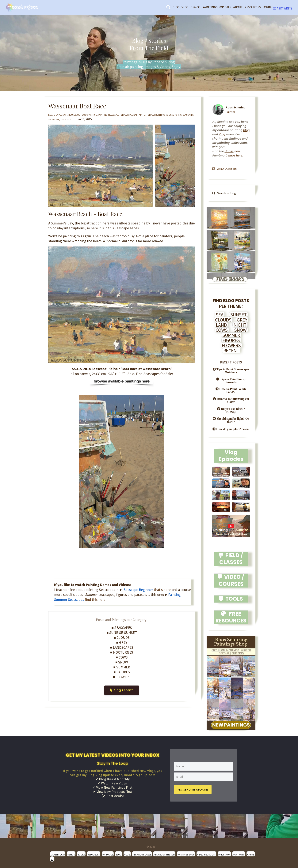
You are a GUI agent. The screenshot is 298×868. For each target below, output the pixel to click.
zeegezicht (66, 119)
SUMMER (231, 335)
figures (72, 115)
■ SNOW (122, 662)
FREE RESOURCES (231, 617)
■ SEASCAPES (122, 628)
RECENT (231, 351)
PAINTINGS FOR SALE (217, 7)
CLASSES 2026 (58, 854)
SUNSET (238, 315)
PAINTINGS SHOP (186, 854)
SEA (220, 315)
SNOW (240, 330)
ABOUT (238, 7)
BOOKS (81, 854)
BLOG (176, 7)
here (233, 151)
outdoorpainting (87, 115)
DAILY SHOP (224, 854)
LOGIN (267, 7)
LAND (221, 325)
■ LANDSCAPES (122, 647)
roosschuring (174, 115)
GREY (242, 320)
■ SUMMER (122, 667)
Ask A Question (225, 169)
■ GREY (122, 642)
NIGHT (240, 325)
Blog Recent (122, 690)
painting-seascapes (109, 115)
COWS (222, 330)
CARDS (251, 854)
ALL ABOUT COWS (142, 854)
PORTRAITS (239, 854)
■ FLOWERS (122, 677)
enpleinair (61, 115)
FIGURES (231, 340)
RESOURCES (253, 7)
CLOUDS (223, 320)
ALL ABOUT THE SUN (164, 854)
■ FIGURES (122, 672)
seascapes (188, 115)
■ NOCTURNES (122, 652)
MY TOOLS (108, 854)
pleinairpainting (156, 115)
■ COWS (122, 657)
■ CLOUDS (122, 637)
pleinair (124, 115)
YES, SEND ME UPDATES (193, 789)
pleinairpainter (138, 115)
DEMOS (195, 7)
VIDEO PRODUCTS (206, 854)
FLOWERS (231, 345)
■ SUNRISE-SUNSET (122, 633)
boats (52, 115)
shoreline (54, 119)
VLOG (185, 7)
